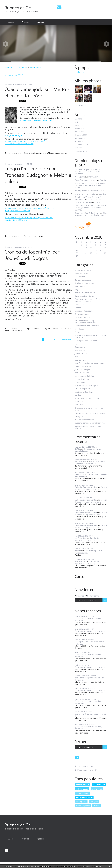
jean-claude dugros (84, 797)
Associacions (80, 277)
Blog (77, 290)
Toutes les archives (81, 151)
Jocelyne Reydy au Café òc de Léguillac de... (90, 715)
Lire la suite (79, 72)
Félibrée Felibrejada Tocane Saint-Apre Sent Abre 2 (90, 336)
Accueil (11, 22)
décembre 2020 (35, 67)
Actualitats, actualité (83, 270)
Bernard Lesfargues (83, 280)
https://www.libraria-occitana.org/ (36, 120)
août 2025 (79, 148)
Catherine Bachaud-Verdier (86, 487)
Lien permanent (13, 153)
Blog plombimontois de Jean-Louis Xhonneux (91, 214)
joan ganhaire (99, 785)
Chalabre (103, 180)
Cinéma (78, 308)
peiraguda (94, 801)
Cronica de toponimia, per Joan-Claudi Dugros (32, 255)
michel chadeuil (82, 789)
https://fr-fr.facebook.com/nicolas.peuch (25, 142)
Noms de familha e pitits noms (87, 398)
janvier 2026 (80, 132)
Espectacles (79, 329)
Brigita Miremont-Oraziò (85, 293)
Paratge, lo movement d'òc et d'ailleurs (91, 413)
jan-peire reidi (97, 789)
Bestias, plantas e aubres (85, 283)
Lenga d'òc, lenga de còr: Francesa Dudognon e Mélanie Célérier (38, 175)
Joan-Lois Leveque (82, 370)
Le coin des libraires (83, 379)
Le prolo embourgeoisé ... (85, 194)
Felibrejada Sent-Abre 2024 (86, 341)
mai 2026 (78, 119)
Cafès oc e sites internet (84, 296)
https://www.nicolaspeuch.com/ (20, 141)
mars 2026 (79, 125)
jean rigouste (81, 801)
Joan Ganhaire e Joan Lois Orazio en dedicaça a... (89, 679)
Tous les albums (80, 105)
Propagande (80, 177)
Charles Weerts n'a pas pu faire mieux (90, 206)
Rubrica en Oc (18, 8)
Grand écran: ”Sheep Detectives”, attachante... (88, 198)
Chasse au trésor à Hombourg (87, 213)
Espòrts (78, 332)
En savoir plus (98, 866)
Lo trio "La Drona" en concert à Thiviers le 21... (90, 463)
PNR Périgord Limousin (84, 420)
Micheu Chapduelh (82, 389)
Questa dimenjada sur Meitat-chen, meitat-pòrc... (37, 92)
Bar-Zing (103, 194)
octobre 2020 (9, 67)
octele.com (38, 236)
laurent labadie (82, 785)
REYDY (77, 449)
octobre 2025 (80, 141)
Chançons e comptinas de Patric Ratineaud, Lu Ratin (88, 300)
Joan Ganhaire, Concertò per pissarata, (91, 363)
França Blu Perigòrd (14, 135)
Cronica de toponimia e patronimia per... (89, 450)
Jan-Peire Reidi (81, 350)
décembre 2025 (81, 135)
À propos (40, 22)
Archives (25, 22)
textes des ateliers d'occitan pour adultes (88, 427)
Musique (78, 395)
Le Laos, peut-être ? (83, 202)
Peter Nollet (80, 474)
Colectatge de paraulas (84, 311)
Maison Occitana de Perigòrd (86, 386)
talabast (96, 806)
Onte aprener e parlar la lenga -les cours (89, 409)
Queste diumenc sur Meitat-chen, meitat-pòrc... (88, 619)
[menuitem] (11, 22)
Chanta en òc (80, 305)
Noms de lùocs (16, 331)
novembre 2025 (81, 138)
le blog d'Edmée (94, 199)
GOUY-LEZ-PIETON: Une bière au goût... (91, 183)
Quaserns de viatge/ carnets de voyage (91, 423)
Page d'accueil (22, 67)
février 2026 (80, 129)
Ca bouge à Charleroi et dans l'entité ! (88, 186)
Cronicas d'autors (82, 314)
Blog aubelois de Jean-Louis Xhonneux (88, 209)
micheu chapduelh (83, 806)
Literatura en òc (41, 153)
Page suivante (67, 340)
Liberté (97, 202)
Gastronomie (80, 347)
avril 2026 (79, 122)
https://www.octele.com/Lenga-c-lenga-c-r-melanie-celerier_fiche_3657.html (29, 219)
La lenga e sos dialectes (84, 376)
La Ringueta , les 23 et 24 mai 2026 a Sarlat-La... (89, 643)
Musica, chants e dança (58, 153)
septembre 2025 (81, 145)
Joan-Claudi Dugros (42, 329)
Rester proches (81, 191)
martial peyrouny (82, 793)
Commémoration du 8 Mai (85, 180)
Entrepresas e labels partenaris (87, 326)
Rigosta (78, 551)
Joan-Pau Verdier (82, 373)
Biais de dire (80, 286)
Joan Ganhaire (80, 360)
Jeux (76, 357)
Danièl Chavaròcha (82, 317)
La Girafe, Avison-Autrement (88, 173)
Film (76, 344)
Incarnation (93, 177)
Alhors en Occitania (82, 274)
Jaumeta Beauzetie (82, 354)
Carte (79, 576)
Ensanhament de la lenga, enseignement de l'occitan (85, 322)
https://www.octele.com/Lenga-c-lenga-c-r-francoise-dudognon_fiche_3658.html (29, 209)
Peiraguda (79, 416)
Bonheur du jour (98, 191)
